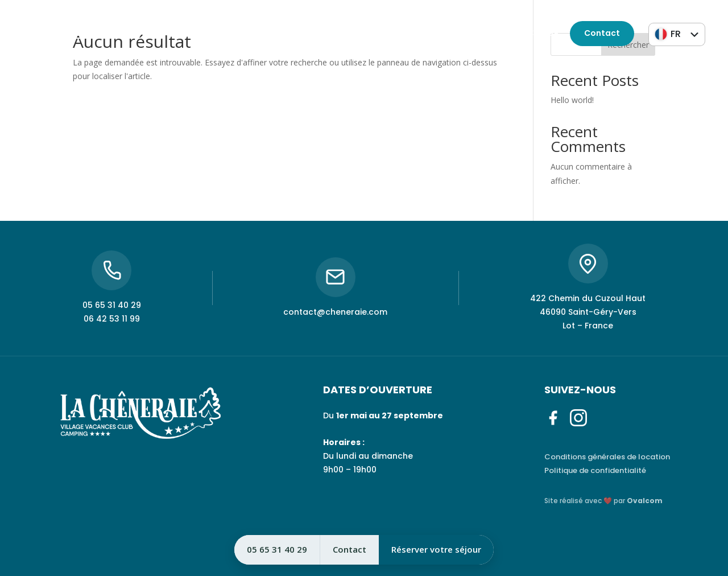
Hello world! (572, 100)
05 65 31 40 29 (462, 33)
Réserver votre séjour (436, 549)
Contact (602, 33)
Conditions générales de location (607, 457)
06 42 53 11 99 (530, 33)
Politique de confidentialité (595, 470)
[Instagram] (50, 34)
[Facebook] (29, 34)
